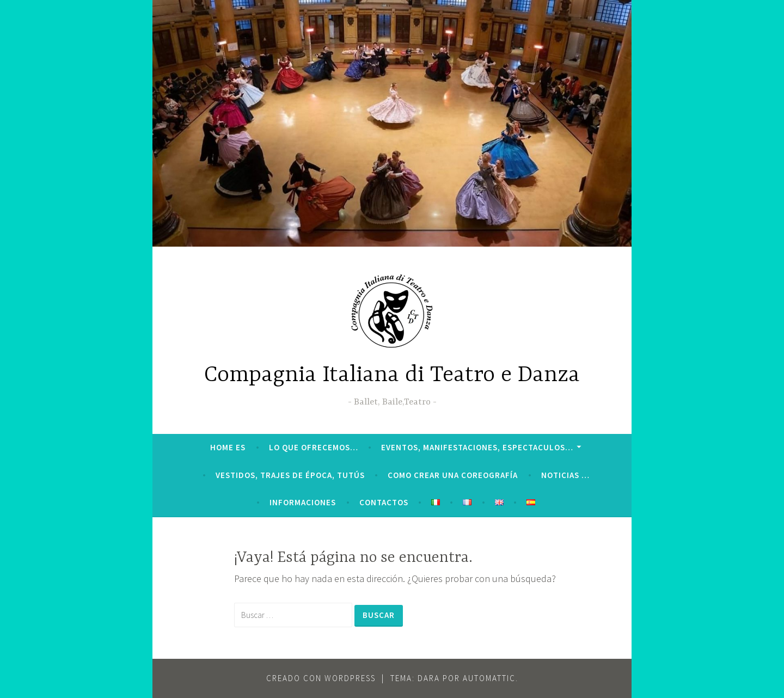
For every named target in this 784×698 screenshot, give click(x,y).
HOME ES (228, 447)
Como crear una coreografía (453, 475)
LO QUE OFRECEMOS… (314, 447)
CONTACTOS (384, 502)
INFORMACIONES (303, 502)
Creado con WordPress (321, 678)
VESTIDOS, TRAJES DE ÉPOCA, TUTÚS (290, 475)
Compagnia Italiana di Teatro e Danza (392, 375)
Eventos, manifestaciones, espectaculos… (477, 447)
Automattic (489, 678)
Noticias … (565, 475)
